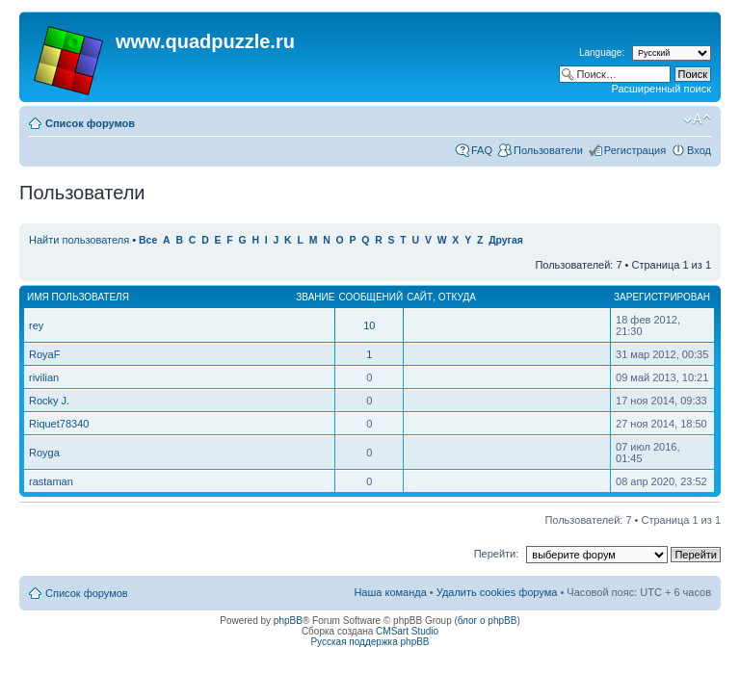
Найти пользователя (79, 240)
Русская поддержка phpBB (370, 642)
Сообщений (370, 297)
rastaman (51, 481)
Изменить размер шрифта (697, 119)
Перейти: (497, 554)
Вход (699, 150)
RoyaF (44, 354)
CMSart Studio (407, 631)
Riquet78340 (59, 424)
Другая (506, 240)
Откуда (457, 297)
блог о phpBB (488, 621)
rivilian (44, 377)
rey (36, 325)
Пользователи (548, 150)
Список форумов (90, 123)
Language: (602, 52)
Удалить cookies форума (497, 592)
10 (369, 325)
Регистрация (635, 150)
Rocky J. (49, 401)
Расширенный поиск (661, 89)
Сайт (420, 297)
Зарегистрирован (662, 297)
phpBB (288, 621)
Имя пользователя (78, 297)
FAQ (482, 150)
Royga (44, 453)
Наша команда (390, 592)
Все (148, 240)
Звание (315, 297)
